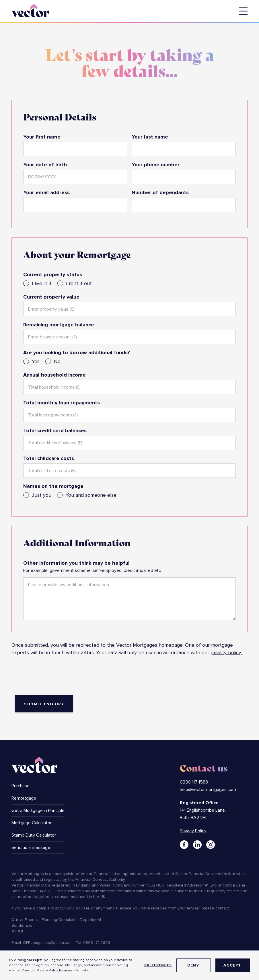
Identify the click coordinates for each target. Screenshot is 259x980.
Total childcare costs (49, 458)
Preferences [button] (158, 965)
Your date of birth (45, 165)
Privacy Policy (47, 970)
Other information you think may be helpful (76, 563)
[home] (30, 9)
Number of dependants (160, 192)
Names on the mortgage (53, 486)
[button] (243, 11)
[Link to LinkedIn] (197, 845)
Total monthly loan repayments (62, 403)
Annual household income (54, 375)
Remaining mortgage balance (59, 325)
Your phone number (156, 165)
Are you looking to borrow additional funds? (77, 352)
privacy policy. (226, 652)
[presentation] (55, 677)
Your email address (46, 192)
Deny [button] (193, 965)
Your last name (150, 137)
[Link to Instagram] (211, 845)
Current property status (53, 274)
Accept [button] (232, 965)
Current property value (51, 297)
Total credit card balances (55, 430)
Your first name (42, 137)
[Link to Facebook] (184, 845)
